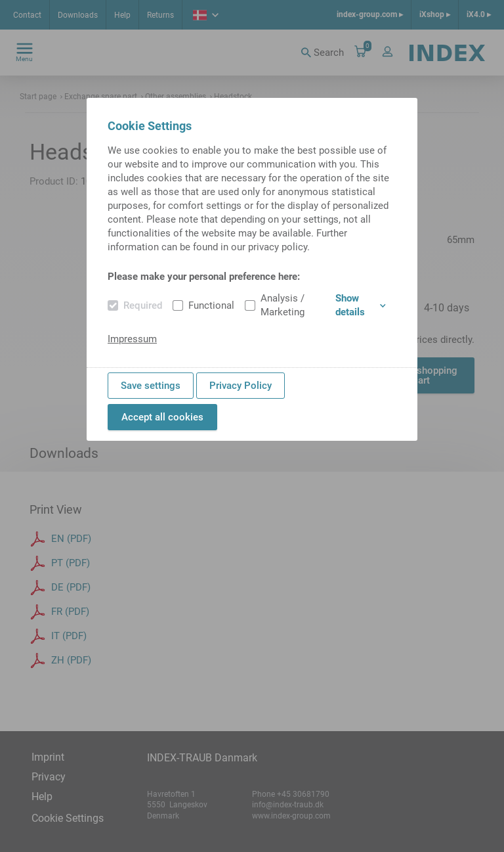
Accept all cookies (162, 417)
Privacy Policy (241, 386)
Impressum (132, 339)
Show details (361, 305)
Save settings (151, 386)
